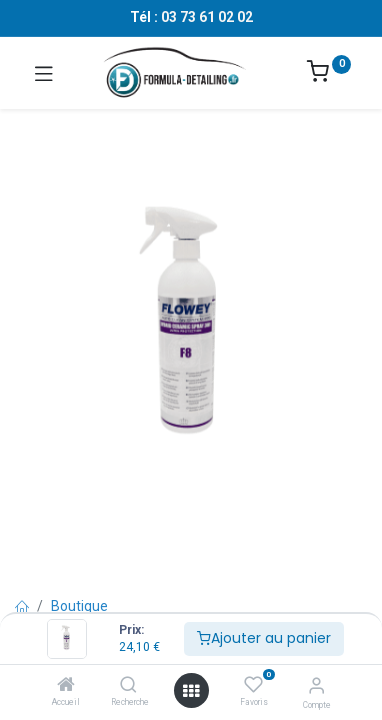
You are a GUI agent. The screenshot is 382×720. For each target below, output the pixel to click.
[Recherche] (128, 686)
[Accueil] (66, 686)
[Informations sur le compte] (316, 685)
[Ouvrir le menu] (191, 691)
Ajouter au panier (264, 638)
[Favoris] (253, 685)
